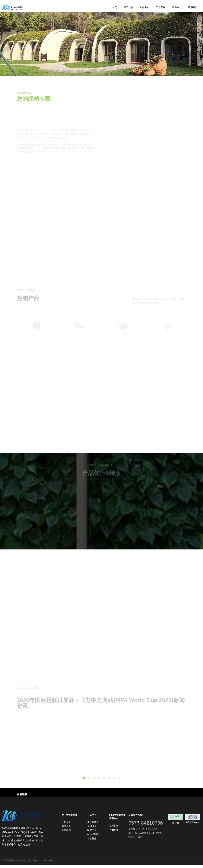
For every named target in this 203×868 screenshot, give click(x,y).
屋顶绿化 (92, 829)
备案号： (24, 863)
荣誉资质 (66, 829)
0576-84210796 (140, 828)
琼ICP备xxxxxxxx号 (39, 863)
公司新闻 (114, 829)
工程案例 (161, 7)
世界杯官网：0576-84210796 (143, 837)
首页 (115, 7)
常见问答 (66, 833)
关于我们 (128, 7)
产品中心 (145, 7)
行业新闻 (114, 833)
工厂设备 (66, 825)
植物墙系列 (93, 837)
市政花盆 (92, 841)
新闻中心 (177, 7)
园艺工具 (92, 833)
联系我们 (193, 7)
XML (53, 863)
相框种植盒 (93, 825)
